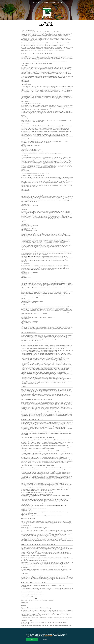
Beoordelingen (45, 3)
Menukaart (36, 3)
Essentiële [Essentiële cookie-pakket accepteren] (45, 640)
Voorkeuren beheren (48, 635)
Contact (53, 3)
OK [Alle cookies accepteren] (32, 640)
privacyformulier (27, 416)
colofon (60, 3)
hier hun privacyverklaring (58, 506)
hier (41, 592)
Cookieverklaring (32, 256)
